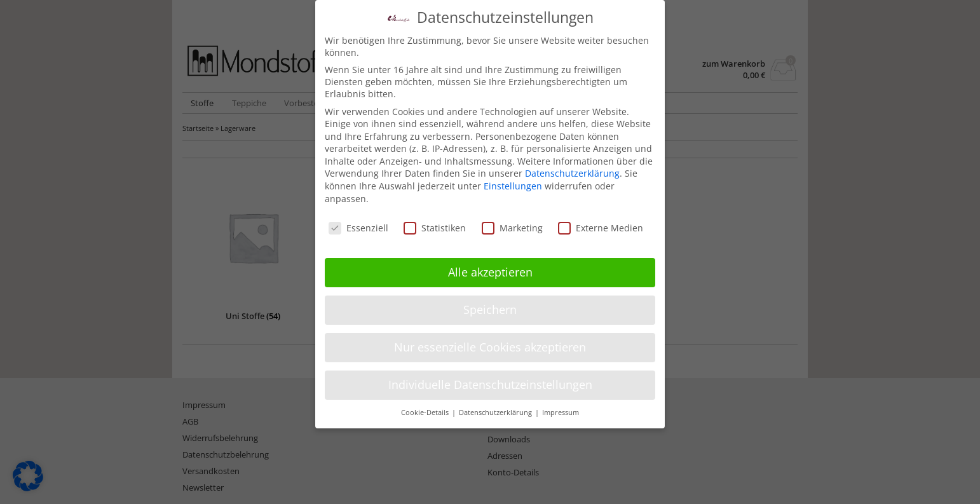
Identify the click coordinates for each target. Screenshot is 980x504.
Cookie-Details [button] (426, 405)
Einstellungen (513, 179)
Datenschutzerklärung (572, 166)
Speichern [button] (490, 303)
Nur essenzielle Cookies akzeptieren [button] (490, 340)
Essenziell (358, 220)
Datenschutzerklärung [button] (496, 405)
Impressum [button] (561, 405)
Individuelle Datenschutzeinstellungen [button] (490, 378)
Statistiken (435, 220)
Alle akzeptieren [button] (490, 265)
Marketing (512, 220)
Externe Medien (601, 220)
